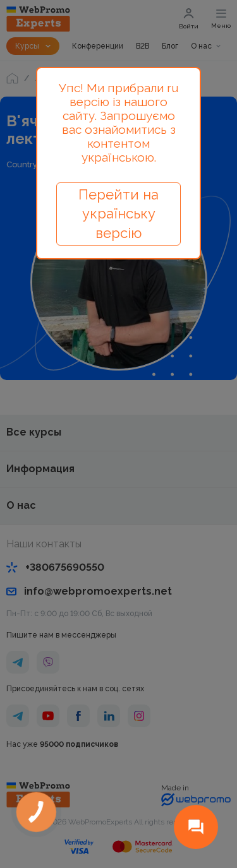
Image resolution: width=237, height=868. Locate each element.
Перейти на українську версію (118, 214)
